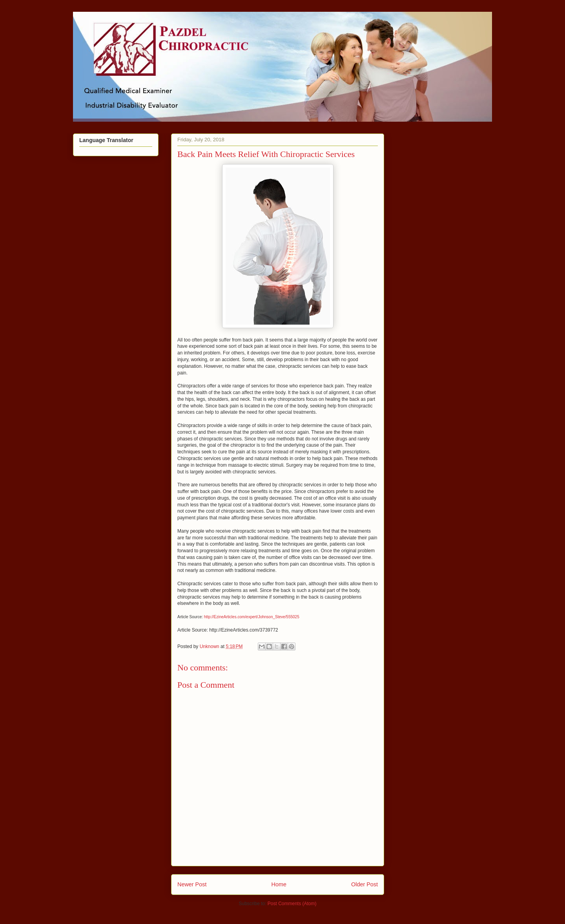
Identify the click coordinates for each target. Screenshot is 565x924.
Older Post (365, 884)
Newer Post (192, 884)
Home (279, 884)
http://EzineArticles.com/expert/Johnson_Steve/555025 (252, 617)
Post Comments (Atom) (292, 904)
